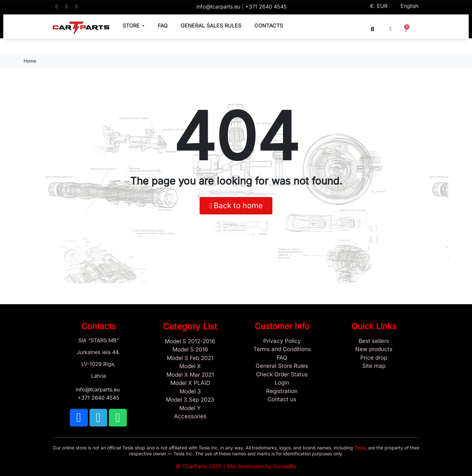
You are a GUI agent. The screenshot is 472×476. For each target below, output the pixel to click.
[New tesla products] (374, 349)
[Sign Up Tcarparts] (282, 391)
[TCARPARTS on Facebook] (57, 7)
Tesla (360, 448)
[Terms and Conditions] (282, 349)
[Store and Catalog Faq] (282, 358)
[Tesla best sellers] (374, 341)
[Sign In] (282, 383)
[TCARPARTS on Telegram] (67, 7)
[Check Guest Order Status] (282, 375)
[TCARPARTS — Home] (81, 28)
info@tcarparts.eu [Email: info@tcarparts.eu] (219, 7)
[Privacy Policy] (282, 341)
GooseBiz (285, 466)
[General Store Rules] (282, 366)
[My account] (391, 29)
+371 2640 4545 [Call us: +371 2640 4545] (266, 7)
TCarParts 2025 (202, 466)
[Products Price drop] (374, 358)
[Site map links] (374, 366)
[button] (373, 29)
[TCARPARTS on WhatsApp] (77, 7)
